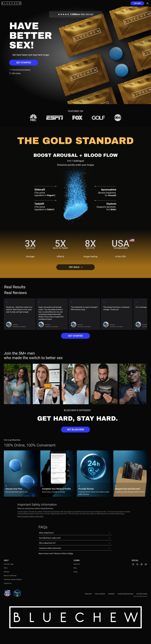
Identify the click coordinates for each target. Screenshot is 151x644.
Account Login (9, 564)
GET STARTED (24, 63)
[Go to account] (148, 3)
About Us (77, 564)
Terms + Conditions (100, 594)
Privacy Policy (88, 594)
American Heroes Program (13, 579)
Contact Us (8, 583)
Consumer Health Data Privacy (125, 594)
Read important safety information (30, 516)
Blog (75, 568)
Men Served (75, 14)
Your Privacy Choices (142, 594)
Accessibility (111, 594)
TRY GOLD (76, 267)
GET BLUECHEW (75, 430)
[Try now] (137, 3)
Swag (75, 572)
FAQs (71, 553)
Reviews (7, 572)
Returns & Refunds (10, 576)
